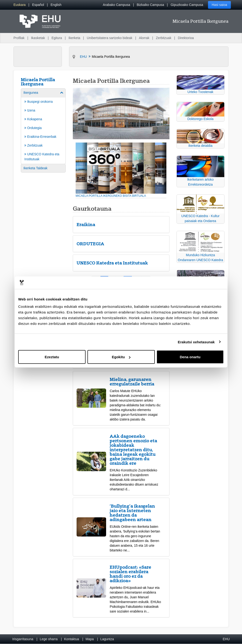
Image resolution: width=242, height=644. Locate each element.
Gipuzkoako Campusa (187, 5)
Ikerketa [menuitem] (74, 38)
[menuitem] (19, 5)
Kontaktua (71, 639)
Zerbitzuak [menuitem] (164, 38)
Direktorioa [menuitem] (186, 38)
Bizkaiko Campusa (150, 5)
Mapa (90, 639)
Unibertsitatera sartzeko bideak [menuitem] (110, 38)
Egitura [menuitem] (57, 38)
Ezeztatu (52, 357)
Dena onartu (190, 357)
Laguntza (107, 639)
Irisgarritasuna (23, 639)
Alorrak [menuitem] (144, 38)
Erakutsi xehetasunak (196, 342)
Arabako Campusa (117, 5)
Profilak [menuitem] (19, 38)
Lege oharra (49, 639)
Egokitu (121, 357)
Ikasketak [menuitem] (38, 38)
